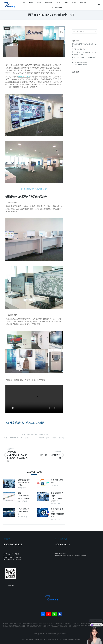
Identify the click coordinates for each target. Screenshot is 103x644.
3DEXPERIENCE (14, 438)
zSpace (22, 438)
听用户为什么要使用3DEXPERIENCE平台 (57, 513)
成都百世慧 (25, 639)
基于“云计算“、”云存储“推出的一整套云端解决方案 (84, 53)
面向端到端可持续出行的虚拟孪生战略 (24, 482)
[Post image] (9, 483)
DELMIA (48, 639)
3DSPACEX (78, 639)
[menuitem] (23, 2)
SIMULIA (37, 639)
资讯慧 (7, 29)
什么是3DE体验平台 (57, 481)
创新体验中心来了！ (52, 438)
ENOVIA (43, 639)
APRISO (54, 639)
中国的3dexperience (31, 438)
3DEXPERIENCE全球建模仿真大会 (24, 511)
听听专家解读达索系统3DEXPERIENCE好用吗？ (57, 497)
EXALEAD (71, 639)
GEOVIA (65, 639)
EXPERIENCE (24, 77)
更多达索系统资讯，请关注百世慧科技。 (26, 423)
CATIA (31, 639)
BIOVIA (59, 639)
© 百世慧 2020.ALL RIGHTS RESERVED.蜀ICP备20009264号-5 (52, 634)
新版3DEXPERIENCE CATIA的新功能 (24, 496)
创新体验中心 (42, 438)
